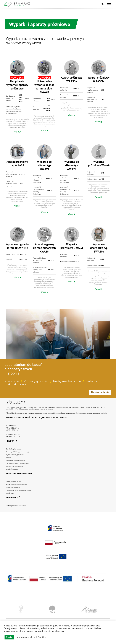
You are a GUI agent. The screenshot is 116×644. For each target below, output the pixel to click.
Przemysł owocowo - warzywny (16, 485)
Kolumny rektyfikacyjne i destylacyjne (18, 452)
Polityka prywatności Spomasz (16, 506)
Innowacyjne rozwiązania (14, 466)
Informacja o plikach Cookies (31, 637)
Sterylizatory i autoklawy (14, 449)
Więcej (17, 132)
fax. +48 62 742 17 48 (13, 436)
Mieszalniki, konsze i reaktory (15, 460)
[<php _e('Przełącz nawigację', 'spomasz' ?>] (109, 4)
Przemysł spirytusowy (13, 482)
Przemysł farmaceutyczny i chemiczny (18, 490)
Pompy (8, 458)
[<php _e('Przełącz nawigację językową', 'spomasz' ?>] (102, 4)
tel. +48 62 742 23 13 (13, 435)
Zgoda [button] (9, 637)
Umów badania (100, 392)
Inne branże (10, 493)
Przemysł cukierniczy (13, 487)
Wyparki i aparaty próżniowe (15, 455)
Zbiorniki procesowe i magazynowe (18, 463)
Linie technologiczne (13, 469)
